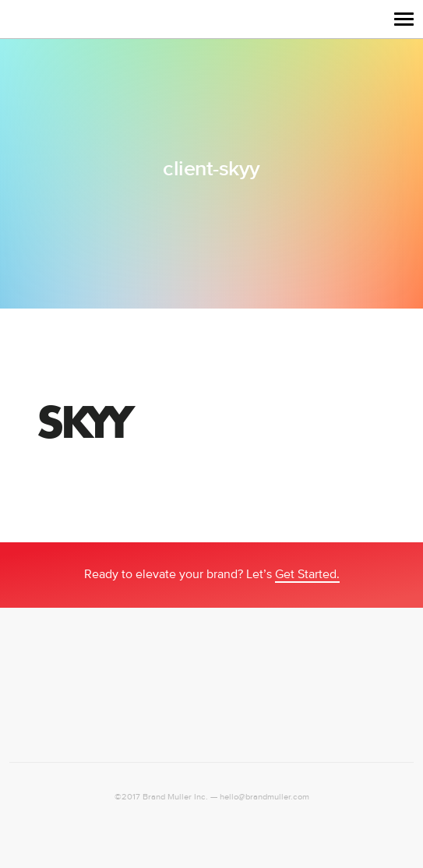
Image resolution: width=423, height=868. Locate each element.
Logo (25, 19)
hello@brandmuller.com (264, 797)
